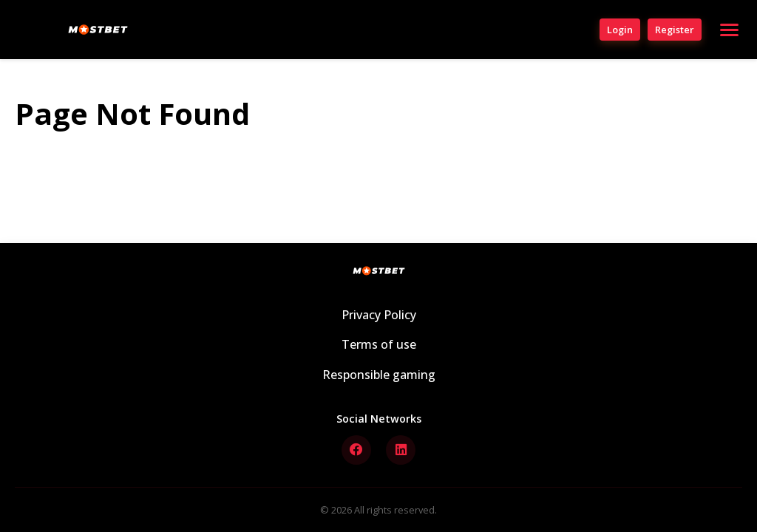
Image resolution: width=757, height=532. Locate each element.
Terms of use (379, 344)
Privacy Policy (379, 315)
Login (620, 30)
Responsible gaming (379, 375)
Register (675, 30)
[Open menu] (729, 30)
